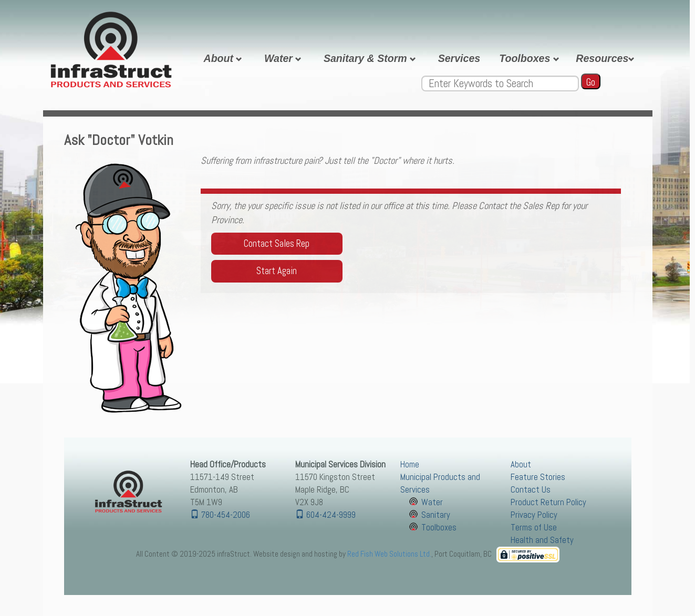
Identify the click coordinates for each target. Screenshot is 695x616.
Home (410, 464)
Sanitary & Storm (371, 58)
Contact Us (531, 490)
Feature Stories (538, 477)
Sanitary (436, 515)
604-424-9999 (325, 515)
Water (284, 58)
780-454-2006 (220, 515)
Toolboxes (531, 58)
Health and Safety (542, 540)
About (225, 58)
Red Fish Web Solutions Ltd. (389, 554)
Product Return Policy (548, 502)
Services (459, 58)
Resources (607, 58)
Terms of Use (534, 528)
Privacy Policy (534, 515)
